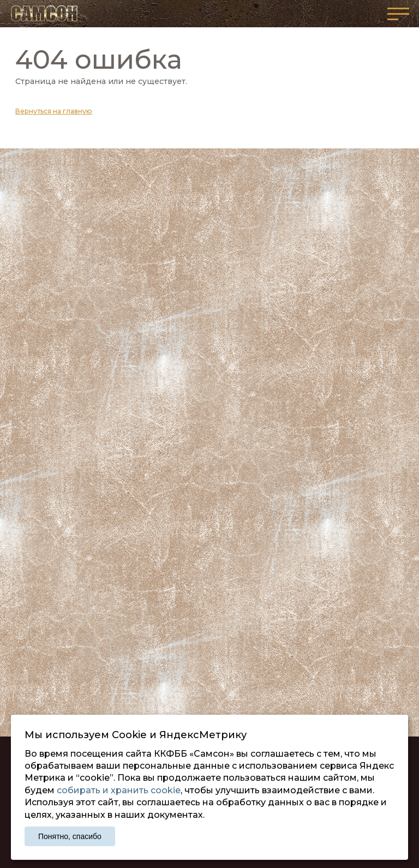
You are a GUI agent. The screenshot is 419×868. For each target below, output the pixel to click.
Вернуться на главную (54, 111)
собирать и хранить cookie (119, 790)
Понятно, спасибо (70, 836)
